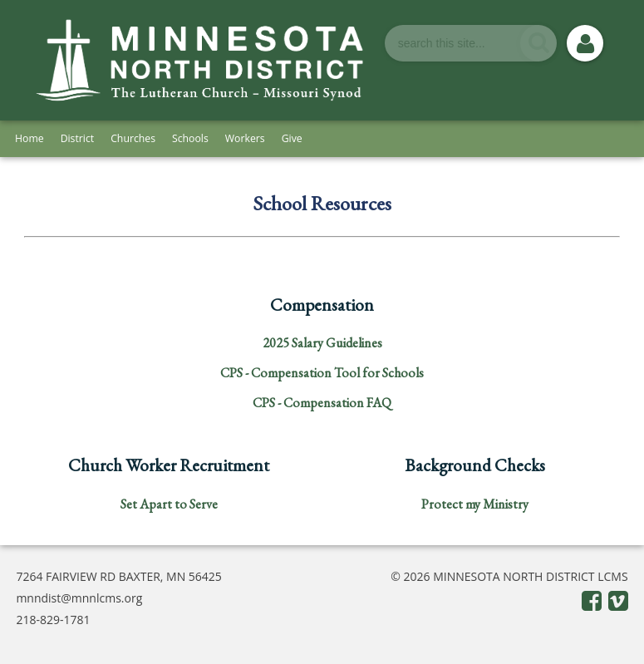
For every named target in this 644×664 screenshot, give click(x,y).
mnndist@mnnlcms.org (79, 598)
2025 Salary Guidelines (322, 343)
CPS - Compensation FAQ (322, 403)
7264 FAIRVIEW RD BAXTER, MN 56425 (119, 576)
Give (292, 138)
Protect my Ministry (475, 504)
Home (29, 138)
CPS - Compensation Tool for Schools (322, 373)
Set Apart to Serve (169, 504)
